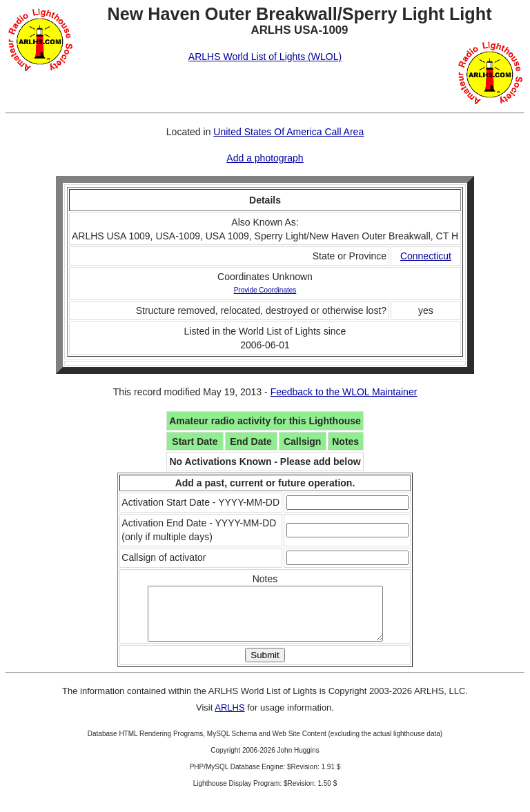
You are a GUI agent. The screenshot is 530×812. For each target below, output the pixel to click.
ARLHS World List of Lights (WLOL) (265, 57)
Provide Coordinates (265, 290)
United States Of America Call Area (288, 132)
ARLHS (229, 718)
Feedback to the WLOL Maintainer (344, 392)
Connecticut (426, 256)
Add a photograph (265, 158)
